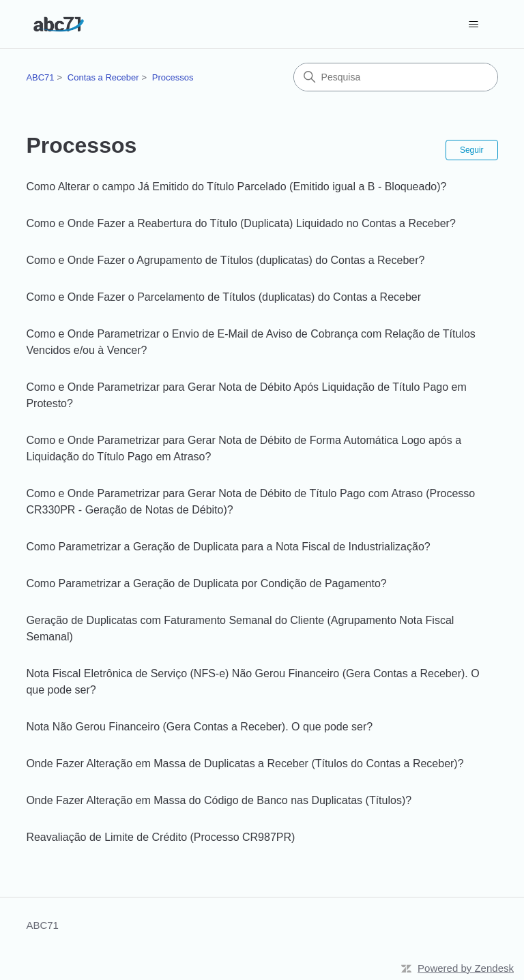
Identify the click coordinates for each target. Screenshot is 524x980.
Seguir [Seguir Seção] (472, 150)
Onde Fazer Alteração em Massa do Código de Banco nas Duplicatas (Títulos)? (219, 800)
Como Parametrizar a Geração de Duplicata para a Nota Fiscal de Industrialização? (228, 547)
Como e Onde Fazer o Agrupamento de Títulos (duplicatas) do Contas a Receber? (225, 260)
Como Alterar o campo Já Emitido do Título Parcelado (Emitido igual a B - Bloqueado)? (236, 187)
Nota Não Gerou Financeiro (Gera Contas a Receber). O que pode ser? (199, 727)
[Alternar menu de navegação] (474, 25)
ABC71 (40, 77)
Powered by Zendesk (466, 968)
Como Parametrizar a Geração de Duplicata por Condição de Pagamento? (206, 583)
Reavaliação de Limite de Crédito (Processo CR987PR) (160, 837)
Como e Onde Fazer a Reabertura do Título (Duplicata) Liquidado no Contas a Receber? (241, 223)
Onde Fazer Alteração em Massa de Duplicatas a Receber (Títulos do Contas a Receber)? (245, 763)
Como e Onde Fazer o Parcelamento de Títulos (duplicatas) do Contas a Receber (223, 297)
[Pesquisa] (396, 77)
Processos (173, 77)
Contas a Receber (103, 77)
